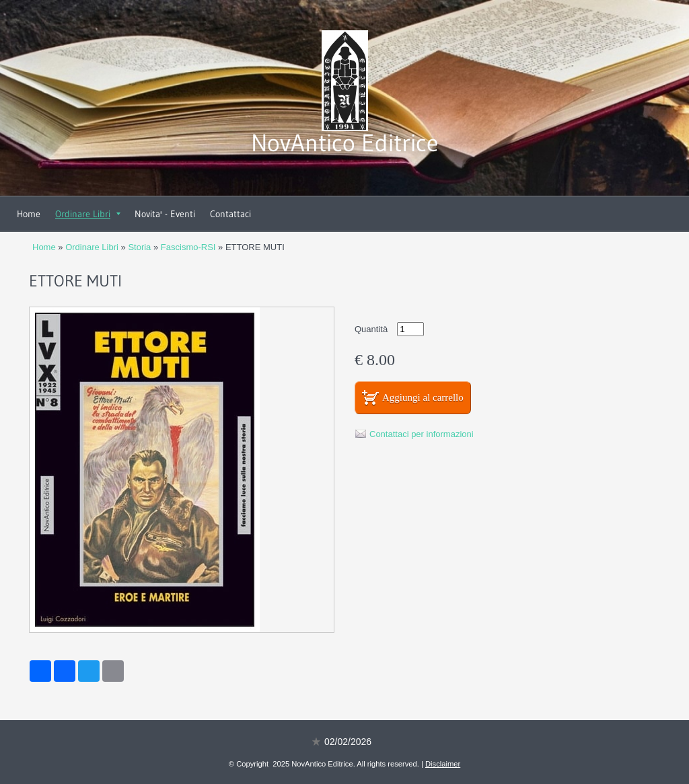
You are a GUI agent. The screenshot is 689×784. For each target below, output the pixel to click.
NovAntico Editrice (345, 143)
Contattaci (230, 214)
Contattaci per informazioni (422, 434)
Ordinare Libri (88, 214)
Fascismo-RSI (188, 247)
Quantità (371, 329)
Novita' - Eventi (165, 214)
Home (29, 214)
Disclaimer (443, 764)
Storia (139, 247)
